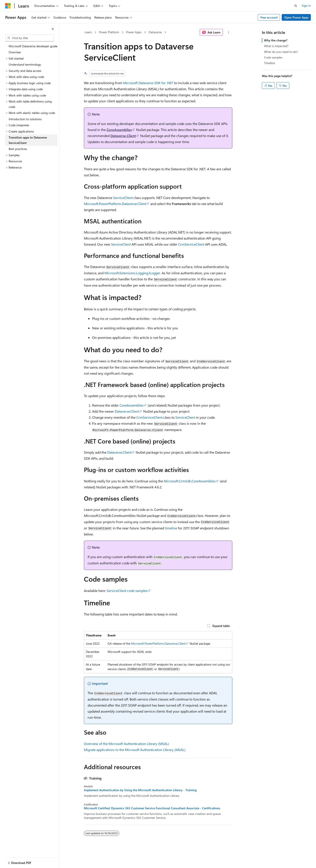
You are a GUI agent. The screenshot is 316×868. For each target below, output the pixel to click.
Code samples (273, 57)
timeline (171, 528)
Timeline (269, 63)
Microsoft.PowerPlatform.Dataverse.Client (115, 204)
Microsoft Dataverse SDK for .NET (148, 83)
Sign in (306, 6)
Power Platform (109, 32)
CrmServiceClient (191, 244)
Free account (269, 17)
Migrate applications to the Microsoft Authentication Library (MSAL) (135, 750)
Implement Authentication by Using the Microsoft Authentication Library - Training (140, 790)
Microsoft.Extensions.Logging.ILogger (132, 273)
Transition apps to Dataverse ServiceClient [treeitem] (28, 140)
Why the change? (276, 40)
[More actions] (228, 32)
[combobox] (30, 38)
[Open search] (296, 6)
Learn (88, 32)
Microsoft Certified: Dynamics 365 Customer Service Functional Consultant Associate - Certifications (152, 808)
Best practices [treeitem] (18, 149)
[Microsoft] (8, 6)
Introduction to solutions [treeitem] (25, 119)
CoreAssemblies (119, 130)
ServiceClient (123, 198)
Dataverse (155, 32)
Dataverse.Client (123, 136)
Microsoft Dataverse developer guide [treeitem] (33, 46)
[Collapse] (53, 29)
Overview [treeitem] (15, 52)
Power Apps (134, 32)
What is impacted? (276, 46)
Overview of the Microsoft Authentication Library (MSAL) (127, 744)
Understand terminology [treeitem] (25, 64)
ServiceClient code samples (127, 591)
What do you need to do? (281, 52)
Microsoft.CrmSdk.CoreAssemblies (190, 481)
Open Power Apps (296, 17)
